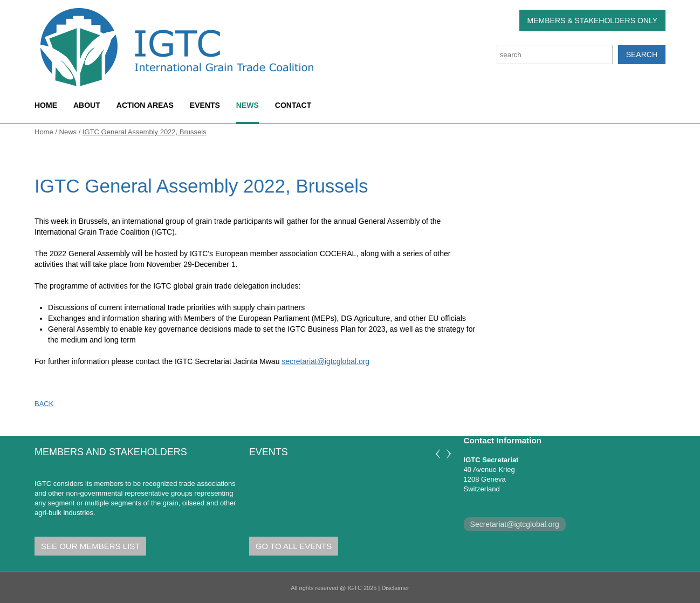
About (87, 105)
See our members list (90, 546)
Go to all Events (294, 546)
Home (46, 105)
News (248, 105)
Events (205, 105)
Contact (293, 105)
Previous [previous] (438, 454)
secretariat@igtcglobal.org (325, 361)
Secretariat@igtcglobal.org (515, 524)
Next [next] (449, 454)
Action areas (145, 105)
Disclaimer (395, 588)
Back (44, 404)
